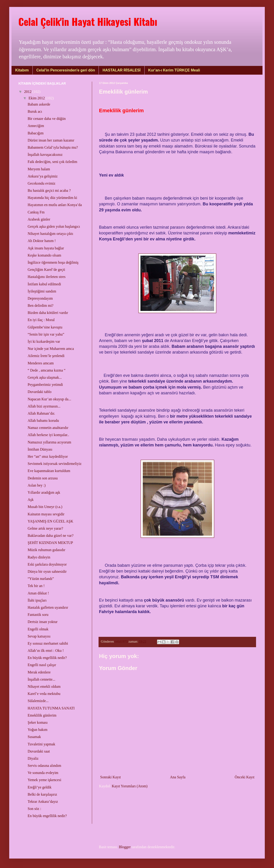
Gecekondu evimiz (41, 183)
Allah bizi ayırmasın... (44, 406)
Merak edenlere (39, 672)
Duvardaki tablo (40, 392)
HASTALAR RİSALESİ (121, 70)
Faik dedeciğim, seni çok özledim (52, 162)
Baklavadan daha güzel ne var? (51, 536)
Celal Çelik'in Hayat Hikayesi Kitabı (88, 21)
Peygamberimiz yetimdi (45, 385)
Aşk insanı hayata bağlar (46, 248)
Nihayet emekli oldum (44, 686)
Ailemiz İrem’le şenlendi (46, 356)
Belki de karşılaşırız (42, 794)
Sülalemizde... (38, 701)
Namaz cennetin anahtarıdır (48, 428)
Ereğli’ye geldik (40, 787)
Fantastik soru (38, 615)
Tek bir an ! (36, 586)
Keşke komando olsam (44, 255)
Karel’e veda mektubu (44, 694)
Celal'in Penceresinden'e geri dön (66, 70)
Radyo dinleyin (39, 557)
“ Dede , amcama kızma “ (47, 370)
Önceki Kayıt (245, 777)
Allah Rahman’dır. (41, 413)
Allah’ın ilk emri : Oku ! (46, 651)
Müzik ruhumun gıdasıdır (47, 550)
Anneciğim (36, 126)
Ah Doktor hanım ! (42, 241)
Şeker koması (38, 722)
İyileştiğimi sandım (42, 291)
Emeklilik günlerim (42, 715)
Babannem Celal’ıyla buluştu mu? (53, 147)
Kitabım (22, 70)
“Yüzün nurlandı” (41, 579)
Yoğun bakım (38, 730)
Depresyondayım (40, 298)
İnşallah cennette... (41, 679)
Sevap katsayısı (39, 636)
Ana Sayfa (178, 777)
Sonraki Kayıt (110, 777)
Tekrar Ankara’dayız (43, 802)
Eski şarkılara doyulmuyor (47, 564)
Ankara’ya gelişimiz (43, 176)
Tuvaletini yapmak (41, 744)
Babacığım (36, 133)
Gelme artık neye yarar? (45, 528)
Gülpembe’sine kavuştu (45, 327)
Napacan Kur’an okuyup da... (49, 399)
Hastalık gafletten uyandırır (48, 607)
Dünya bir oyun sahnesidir (47, 571)
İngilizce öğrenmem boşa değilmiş (53, 262)
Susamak (34, 737)
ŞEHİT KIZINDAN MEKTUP (50, 543)
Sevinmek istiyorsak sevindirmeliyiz (55, 464)
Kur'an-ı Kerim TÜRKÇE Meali (174, 70)
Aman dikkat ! (38, 593)
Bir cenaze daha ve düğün (47, 119)
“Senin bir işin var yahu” (46, 334)
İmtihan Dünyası (40, 449)
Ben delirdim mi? (41, 306)
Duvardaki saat (39, 751)
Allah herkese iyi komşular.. (48, 435)
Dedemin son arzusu (43, 478)
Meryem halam (39, 169)
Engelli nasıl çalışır (42, 665)
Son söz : (34, 809)
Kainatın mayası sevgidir (46, 514)
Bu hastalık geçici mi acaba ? (49, 190)
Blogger (125, 847)
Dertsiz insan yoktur (43, 622)
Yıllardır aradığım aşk (44, 492)
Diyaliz (33, 758)
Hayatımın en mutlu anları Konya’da (55, 205)
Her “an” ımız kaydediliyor (48, 456)
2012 (28, 92)
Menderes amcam (41, 363)
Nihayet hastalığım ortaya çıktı (50, 234)
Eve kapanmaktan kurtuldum (49, 471)
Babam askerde (39, 104)
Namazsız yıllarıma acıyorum (49, 442)
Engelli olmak (38, 629)
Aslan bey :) (37, 485)
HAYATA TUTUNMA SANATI (51, 708)
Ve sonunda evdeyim (43, 773)
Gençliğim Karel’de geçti (46, 270)
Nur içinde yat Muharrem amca (51, 349)
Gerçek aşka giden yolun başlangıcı (54, 226)
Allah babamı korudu (43, 421)
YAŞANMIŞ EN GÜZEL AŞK (50, 521)
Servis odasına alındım (44, 766)
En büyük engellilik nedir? (47, 658)
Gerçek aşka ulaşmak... (45, 377)
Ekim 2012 (37, 98)
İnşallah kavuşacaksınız (45, 155)
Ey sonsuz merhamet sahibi (48, 643)
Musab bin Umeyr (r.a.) (45, 507)
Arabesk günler (39, 219)
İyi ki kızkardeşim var (44, 341)
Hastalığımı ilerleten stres (47, 277)
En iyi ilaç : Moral (41, 320)
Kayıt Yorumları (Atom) (130, 786)
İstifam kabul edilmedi (44, 284)
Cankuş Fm (36, 212)
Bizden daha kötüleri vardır (48, 313)
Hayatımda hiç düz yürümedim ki (52, 198)
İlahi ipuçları (37, 600)
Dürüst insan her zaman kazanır (51, 140)
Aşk (31, 500)
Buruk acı (35, 111)
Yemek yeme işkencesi (44, 780)
